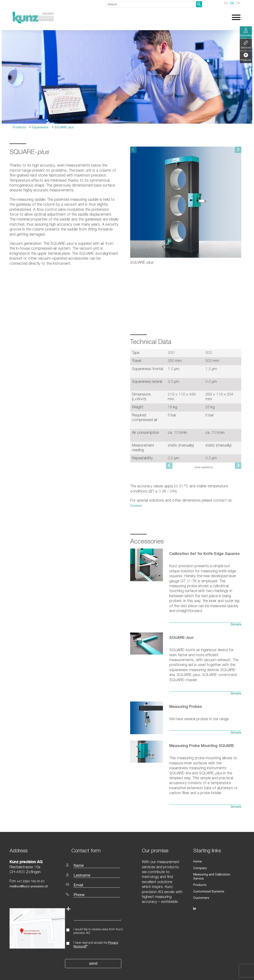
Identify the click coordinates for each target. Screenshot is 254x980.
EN (232, 4)
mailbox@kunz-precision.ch (29, 868)
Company (200, 850)
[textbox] (98, 832)
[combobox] (150, 4)
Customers (201, 875)
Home (197, 843)
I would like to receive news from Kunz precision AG (98, 913)
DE (226, 4)
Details (236, 606)
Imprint (236, 974)
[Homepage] (33, 23)
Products (19, 128)
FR (238, 4)
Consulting (246, 33)
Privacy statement (217, 974)
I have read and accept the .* (96, 926)
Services (246, 45)
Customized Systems (208, 869)
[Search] (199, 4)
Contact (136, 487)
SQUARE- (63, 128)
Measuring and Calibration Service (217, 856)
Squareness (40, 128)
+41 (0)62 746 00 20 (30, 863)
